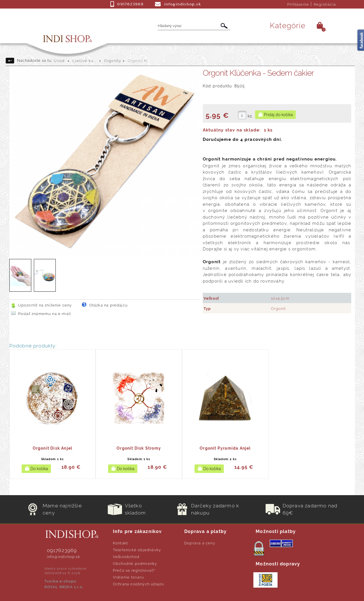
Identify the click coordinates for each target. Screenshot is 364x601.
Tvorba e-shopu (60, 581)
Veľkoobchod (126, 557)
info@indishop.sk (64, 557)
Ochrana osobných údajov (139, 584)
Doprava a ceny (200, 543)
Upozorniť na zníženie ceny (45, 305)
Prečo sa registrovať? (134, 570)
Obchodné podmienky (135, 564)
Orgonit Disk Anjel (53, 448)
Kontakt (120, 543)
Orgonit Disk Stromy (139, 448)
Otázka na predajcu (109, 305)
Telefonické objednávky (137, 550)
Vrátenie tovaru (128, 577)
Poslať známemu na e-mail (45, 314)
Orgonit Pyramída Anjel (225, 448)
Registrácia (325, 4)
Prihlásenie (298, 4)
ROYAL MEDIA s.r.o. (64, 587)
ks (250, 116)
